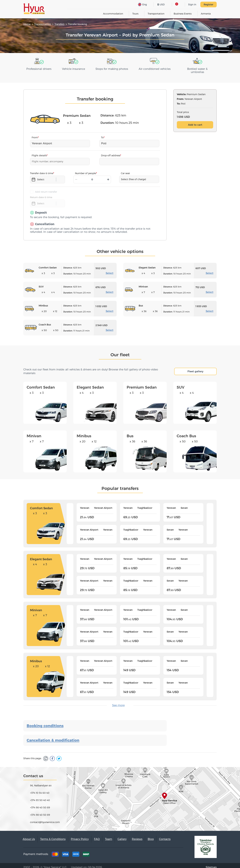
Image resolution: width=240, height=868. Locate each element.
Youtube (179, 851)
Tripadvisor (148, 851)
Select (109, 269)
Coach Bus (186, 432)
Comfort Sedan (41, 384)
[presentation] (70, 520)
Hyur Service (34, 9)
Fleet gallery (195, 368)
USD (161, 4)
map (120, 795)
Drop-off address (111, 152)
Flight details (39, 152)
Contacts (165, 835)
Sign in (192, 4)
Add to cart (195, 121)
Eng (142, 4)
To (102, 134)
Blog (151, 835)
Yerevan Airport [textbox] (42, 140)
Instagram (168, 851)
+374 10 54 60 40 (40, 789)
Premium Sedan (142, 384)
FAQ (97, 835)
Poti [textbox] (104, 140)
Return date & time (41, 194)
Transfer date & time (42, 170)
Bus (130, 432)
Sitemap (211, 864)
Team (109, 835)
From (35, 134)
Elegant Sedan (90, 384)
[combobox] (60, 140)
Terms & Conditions (53, 835)
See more (118, 702)
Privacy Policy (80, 835)
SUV (180, 384)
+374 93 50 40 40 (40, 797)
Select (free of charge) (133, 176)
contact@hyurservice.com (45, 819)
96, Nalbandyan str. (41, 782)
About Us (29, 835)
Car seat (125, 170)
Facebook (158, 851)
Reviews (137, 835)
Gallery (122, 835)
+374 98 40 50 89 (40, 804)
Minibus (84, 432)
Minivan (34, 432)
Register (208, 4)
